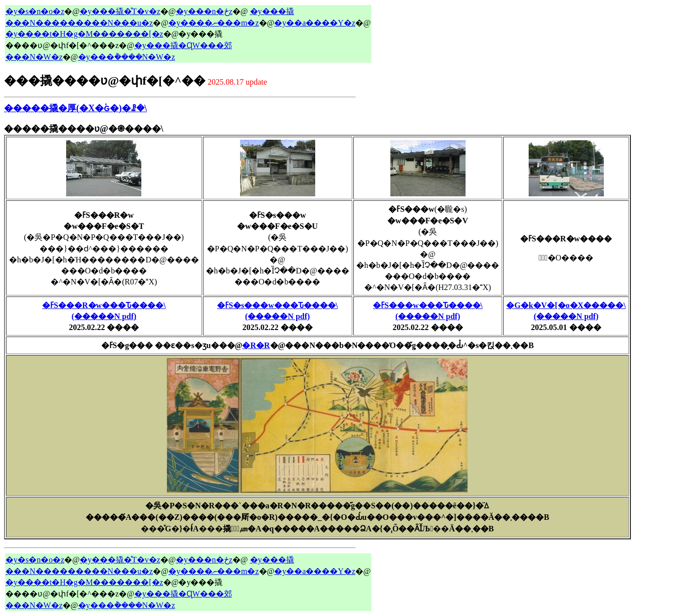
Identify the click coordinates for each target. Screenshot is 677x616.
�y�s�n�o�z (35, 11)
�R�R (256, 345)
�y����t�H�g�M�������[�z (84, 34)
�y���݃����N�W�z (127, 57)
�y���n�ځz (204, 11)
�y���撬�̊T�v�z (120, 11)
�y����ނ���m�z (214, 23)
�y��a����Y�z (315, 23)
